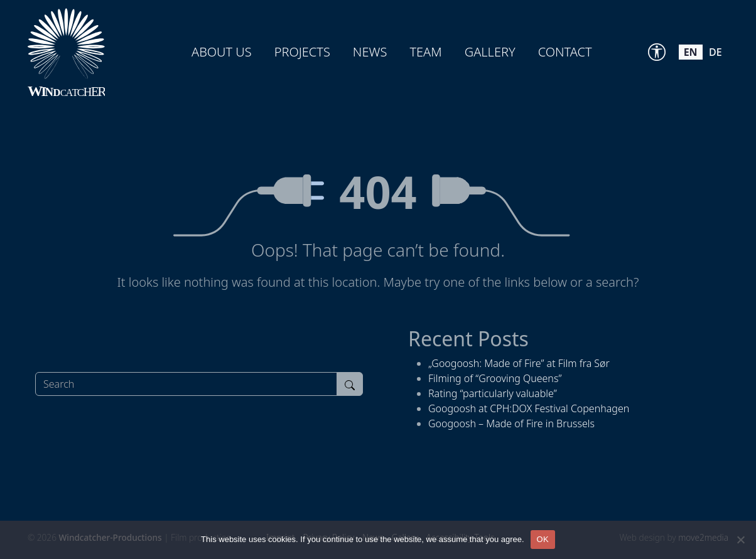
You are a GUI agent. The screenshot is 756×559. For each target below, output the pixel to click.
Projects (302, 52)
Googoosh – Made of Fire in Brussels (511, 423)
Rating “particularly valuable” (493, 393)
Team (425, 52)
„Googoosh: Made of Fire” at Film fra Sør (519, 363)
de (715, 52)
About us (222, 52)
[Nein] (740, 540)
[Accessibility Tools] (657, 52)
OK (543, 539)
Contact (565, 52)
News (370, 52)
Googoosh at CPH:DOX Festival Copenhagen (529, 408)
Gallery (490, 52)
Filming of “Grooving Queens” (495, 378)
